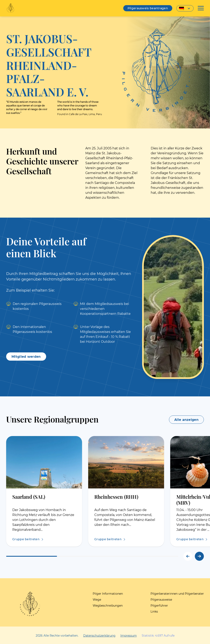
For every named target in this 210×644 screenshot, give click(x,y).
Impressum (129, 636)
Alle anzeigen (186, 420)
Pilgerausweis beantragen (148, 8)
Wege (97, 600)
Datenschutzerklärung (99, 636)
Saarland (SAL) (29, 497)
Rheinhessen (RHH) (116, 497)
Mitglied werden (26, 357)
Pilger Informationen (108, 594)
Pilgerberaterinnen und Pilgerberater (177, 594)
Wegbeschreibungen (108, 606)
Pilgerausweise (161, 600)
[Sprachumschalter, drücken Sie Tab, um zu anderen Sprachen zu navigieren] (185, 8)
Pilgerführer (159, 606)
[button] (199, 556)
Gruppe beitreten (26, 539)
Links (154, 612)
